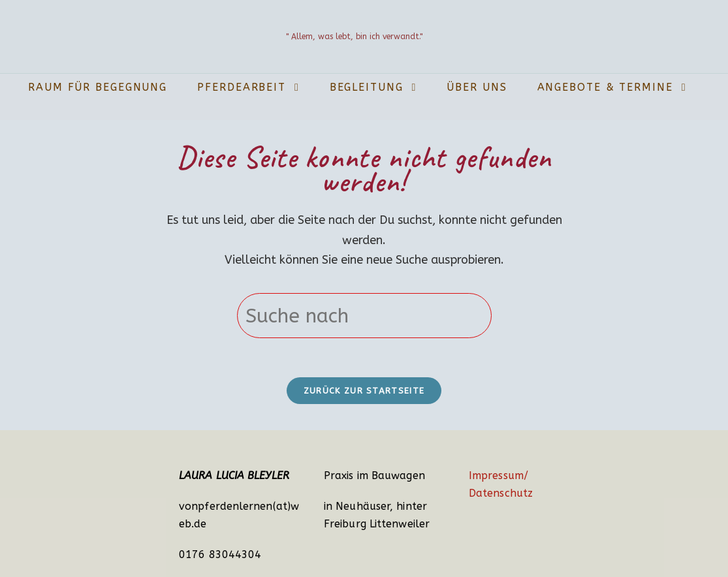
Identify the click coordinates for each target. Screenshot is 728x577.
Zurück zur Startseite (364, 391)
